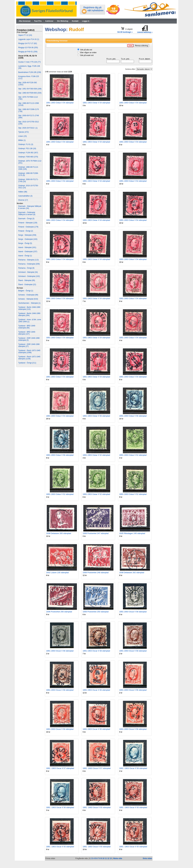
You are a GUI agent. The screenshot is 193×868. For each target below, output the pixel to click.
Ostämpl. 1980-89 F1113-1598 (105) (28, 168)
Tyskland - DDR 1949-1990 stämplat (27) (29, 345)
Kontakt (75, 21)
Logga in (86, 21)
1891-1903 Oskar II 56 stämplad (96, 416)
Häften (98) (23, 192)
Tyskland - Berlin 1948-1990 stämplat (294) (29, 314)
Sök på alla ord (86, 50)
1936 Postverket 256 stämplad (59, 612)
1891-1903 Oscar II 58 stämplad (133, 612)
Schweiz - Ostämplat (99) (28, 295)
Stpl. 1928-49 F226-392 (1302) (28, 84)
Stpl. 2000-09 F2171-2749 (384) (29, 117)
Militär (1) (22, 140)
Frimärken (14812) (26, 30)
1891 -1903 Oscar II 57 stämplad (60, 768)
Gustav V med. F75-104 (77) (29, 62)
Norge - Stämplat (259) (27, 235)
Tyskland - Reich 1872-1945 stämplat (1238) (29, 358)
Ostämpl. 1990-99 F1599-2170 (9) (28, 174)
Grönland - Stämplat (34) (28, 272)
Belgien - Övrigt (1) (26, 291)
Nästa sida (118, 858)
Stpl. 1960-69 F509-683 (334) (30, 93)
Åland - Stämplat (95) (27, 280)
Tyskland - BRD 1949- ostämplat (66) (27, 327)
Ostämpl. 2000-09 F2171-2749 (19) (28, 180)
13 (111, 858)
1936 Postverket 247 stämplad (96, 533)
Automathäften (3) (25, 196)
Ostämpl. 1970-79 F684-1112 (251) (30, 162)
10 (103, 858)
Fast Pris (38, 21)
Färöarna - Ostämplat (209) (29, 264)
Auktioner (49, 21)
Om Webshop (63, 21)
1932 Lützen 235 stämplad (57, 573)
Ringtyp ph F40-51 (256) (28, 52)
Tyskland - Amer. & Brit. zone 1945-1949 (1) (30, 321)
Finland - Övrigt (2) (26, 231)
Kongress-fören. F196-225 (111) (29, 77)
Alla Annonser (25, 21)
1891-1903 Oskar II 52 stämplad (96, 455)
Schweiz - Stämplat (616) (28, 299)
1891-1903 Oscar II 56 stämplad (96, 690)
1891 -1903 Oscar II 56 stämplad (133, 768)
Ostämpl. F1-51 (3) (26, 144)
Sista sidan (147, 858)
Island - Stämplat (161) (27, 247)
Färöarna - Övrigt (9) (26, 268)
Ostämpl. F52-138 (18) (27, 149)
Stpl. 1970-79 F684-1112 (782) (28, 98)
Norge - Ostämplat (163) (28, 239)
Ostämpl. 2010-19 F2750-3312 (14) (28, 187)
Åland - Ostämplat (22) (27, 285)
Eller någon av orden (88, 53)
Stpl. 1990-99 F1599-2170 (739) (29, 110)
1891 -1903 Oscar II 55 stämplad (97, 807)
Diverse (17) (23, 200)
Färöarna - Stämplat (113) (28, 260)
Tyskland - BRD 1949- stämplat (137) (27, 333)
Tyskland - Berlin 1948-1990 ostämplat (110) (29, 308)
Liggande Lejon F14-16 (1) (29, 39)
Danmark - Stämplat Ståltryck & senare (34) (30, 207)
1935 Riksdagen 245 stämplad (132, 533)
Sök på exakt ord (87, 55)
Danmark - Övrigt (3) (26, 219)
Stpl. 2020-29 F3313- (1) (28, 128)
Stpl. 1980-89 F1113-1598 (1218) (29, 104)
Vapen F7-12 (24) (25, 35)
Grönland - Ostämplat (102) (29, 276)
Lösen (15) (22, 136)
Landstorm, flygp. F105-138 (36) (29, 67)
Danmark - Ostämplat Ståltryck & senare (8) (27, 213)
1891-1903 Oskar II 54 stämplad (60, 103)
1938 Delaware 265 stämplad (59, 533)
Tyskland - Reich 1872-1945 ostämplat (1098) (29, 351)
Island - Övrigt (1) (25, 256)
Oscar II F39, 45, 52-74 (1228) (27, 57)
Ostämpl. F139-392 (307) (28, 153)
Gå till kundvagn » (125, 32)
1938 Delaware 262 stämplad (132, 573)
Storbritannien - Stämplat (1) (29, 303)
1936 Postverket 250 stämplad (96, 612)
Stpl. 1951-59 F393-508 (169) (30, 89)
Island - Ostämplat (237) (28, 252)
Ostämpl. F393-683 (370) (28, 157)
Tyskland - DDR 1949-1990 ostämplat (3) (29, 339)
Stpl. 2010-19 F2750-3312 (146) (29, 123)
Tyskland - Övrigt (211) (27, 363)
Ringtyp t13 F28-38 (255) (28, 48)
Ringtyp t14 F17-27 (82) (28, 43)
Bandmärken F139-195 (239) (30, 72)
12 (108, 858)
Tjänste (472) (23, 132)
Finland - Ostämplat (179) (28, 227)
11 (106, 858)
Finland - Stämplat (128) (28, 223)
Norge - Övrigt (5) (25, 243)
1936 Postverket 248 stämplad (96, 573)
